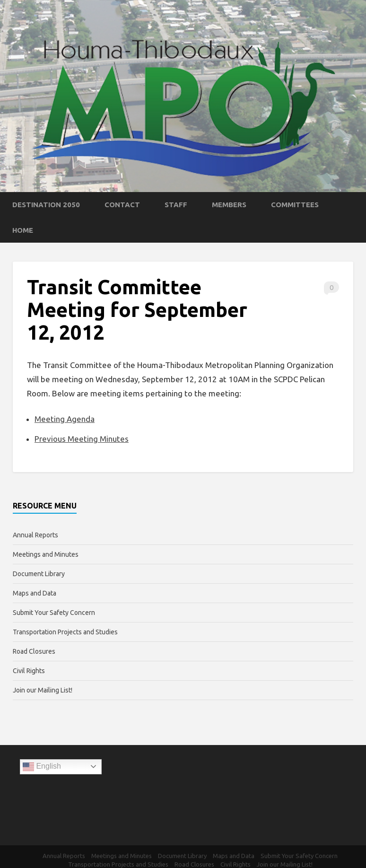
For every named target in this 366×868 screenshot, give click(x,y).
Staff (176, 205)
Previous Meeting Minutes (82, 439)
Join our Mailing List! (43, 690)
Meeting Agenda (65, 419)
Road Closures (34, 651)
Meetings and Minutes (46, 554)
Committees (295, 205)
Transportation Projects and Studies (65, 632)
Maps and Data (35, 593)
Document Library (39, 574)
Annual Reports (35, 535)
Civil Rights (29, 671)
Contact (122, 205)
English (42, 767)
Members (229, 205)
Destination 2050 (46, 205)
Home (23, 230)
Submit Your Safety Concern (54, 613)
